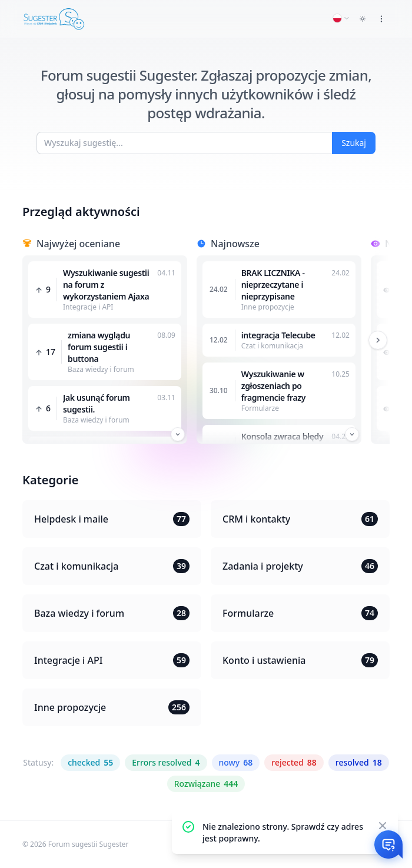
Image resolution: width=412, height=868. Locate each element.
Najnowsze (235, 244)
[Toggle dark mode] (363, 19)
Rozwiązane (206, 784)
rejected (294, 763)
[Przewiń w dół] (178, 434)
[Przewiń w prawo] (378, 340)
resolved (359, 763)
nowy (236, 763)
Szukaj (354, 143)
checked (90, 763)
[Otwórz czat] (388, 844)
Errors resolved (166, 763)
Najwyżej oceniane (78, 244)
